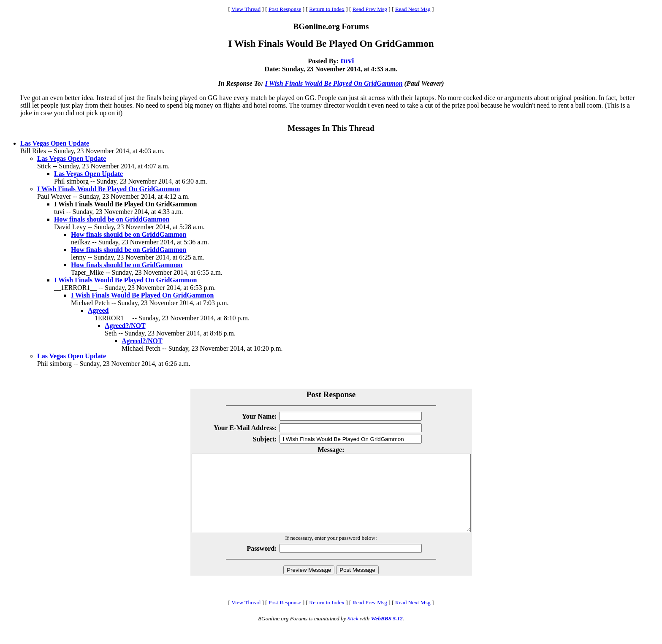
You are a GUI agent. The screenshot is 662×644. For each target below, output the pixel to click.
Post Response (285, 9)
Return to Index (327, 9)
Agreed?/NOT (125, 326)
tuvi (347, 61)
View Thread (246, 9)
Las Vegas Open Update (55, 143)
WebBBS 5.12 (387, 634)
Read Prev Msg (370, 9)
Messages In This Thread (331, 128)
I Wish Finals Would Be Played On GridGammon (334, 83)
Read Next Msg (413, 9)
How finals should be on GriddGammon (112, 219)
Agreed (98, 310)
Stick (353, 634)
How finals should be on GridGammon (127, 265)
